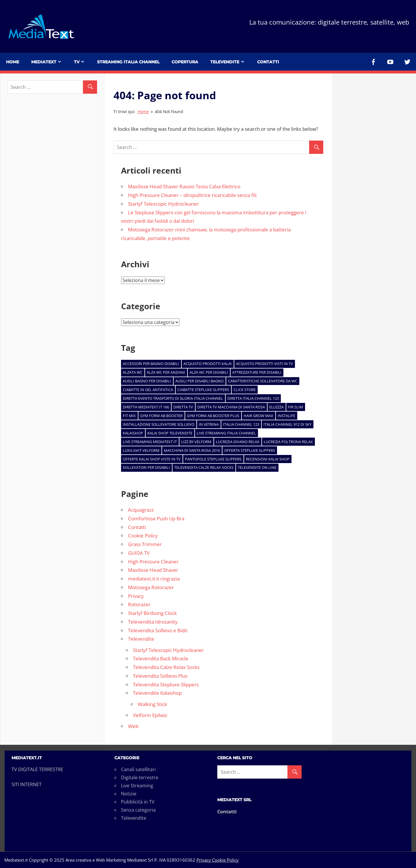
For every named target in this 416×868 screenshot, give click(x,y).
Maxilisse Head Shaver (153, 570)
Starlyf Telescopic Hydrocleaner (164, 204)
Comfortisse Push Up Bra (156, 518)
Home (13, 62)
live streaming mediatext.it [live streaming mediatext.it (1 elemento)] (150, 442)
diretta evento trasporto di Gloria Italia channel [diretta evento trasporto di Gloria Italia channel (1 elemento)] (173, 398)
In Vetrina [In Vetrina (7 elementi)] (209, 424)
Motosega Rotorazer (151, 587)
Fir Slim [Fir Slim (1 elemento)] (296, 407)
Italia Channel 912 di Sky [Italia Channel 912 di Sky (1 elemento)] (287, 424)
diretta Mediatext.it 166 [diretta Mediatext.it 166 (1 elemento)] (146, 407)
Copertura (185, 62)
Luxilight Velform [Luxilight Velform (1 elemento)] (141, 450)
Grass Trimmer (145, 544)
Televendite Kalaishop (157, 693)
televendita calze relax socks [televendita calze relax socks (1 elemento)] (204, 467)
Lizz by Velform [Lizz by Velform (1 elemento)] (196, 442)
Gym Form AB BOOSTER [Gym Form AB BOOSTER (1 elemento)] (161, 416)
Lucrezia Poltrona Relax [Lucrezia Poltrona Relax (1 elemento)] (288, 442)
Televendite (225, 62)
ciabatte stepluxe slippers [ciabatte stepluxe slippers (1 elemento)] (203, 390)
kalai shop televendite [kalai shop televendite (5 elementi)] (170, 433)
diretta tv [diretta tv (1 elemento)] (183, 407)
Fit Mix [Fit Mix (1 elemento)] (129, 416)
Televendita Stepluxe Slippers (166, 684)
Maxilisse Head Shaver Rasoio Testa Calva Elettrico (184, 186)
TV (77, 62)
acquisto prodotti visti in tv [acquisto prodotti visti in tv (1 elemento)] (264, 364)
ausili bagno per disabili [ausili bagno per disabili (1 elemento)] (147, 381)
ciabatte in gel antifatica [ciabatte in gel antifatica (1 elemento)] (148, 390)
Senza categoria (138, 810)
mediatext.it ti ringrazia (154, 579)
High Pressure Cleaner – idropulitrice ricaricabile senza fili (192, 195)
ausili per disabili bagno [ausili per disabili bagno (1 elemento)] (199, 381)
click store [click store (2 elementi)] (245, 390)
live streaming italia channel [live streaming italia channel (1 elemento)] (226, 433)
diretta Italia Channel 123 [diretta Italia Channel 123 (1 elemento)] (253, 398)
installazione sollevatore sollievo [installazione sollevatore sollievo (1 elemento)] (159, 424)
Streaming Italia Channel (128, 62)
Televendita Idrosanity (153, 622)
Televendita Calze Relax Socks (166, 667)
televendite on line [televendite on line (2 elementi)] (257, 467)
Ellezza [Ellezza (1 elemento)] (276, 407)
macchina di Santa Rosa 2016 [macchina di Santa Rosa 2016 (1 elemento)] (192, 450)
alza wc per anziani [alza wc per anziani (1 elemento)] (166, 372)
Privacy (136, 596)
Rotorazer (139, 604)
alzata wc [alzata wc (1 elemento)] (133, 372)
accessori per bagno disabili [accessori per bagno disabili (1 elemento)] (151, 364)
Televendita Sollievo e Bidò (158, 630)
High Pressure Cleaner (153, 562)
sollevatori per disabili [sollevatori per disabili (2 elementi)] (146, 467)
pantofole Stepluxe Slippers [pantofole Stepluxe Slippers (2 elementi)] (213, 459)
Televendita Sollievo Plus (160, 676)
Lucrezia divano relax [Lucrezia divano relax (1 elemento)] (238, 442)
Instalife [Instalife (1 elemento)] (286, 416)
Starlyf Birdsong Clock (152, 613)
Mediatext (44, 62)
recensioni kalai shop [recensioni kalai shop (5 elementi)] (268, 459)
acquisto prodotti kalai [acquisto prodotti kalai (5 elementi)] (208, 364)
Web (133, 726)
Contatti (268, 62)
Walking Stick (152, 704)
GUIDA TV (139, 553)
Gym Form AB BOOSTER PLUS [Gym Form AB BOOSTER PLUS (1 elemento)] (213, 416)
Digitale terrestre (140, 777)
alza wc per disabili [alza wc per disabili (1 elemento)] (209, 372)
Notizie (129, 794)
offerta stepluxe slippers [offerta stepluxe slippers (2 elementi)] (250, 450)
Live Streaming (137, 786)
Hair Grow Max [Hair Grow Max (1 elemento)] (258, 416)
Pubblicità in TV (138, 802)
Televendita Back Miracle (161, 658)
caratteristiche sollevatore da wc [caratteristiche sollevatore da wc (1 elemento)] (263, 381)
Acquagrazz (141, 510)
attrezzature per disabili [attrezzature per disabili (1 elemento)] (257, 372)
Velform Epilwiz (150, 715)
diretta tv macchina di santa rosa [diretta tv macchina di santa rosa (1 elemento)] (231, 407)
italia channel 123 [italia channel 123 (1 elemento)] (241, 424)
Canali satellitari (138, 769)
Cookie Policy (143, 536)
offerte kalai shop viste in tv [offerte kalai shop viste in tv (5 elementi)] (152, 459)
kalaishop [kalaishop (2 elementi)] (133, 433)
